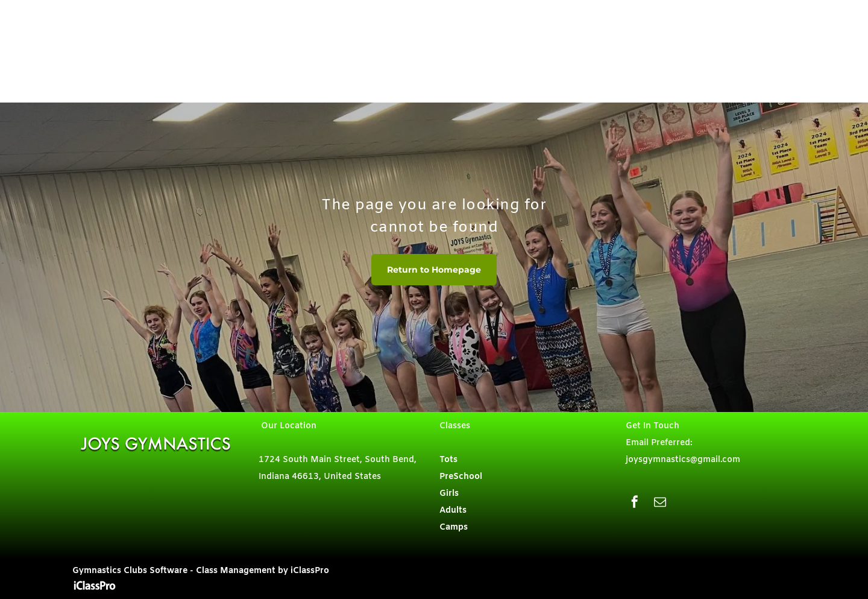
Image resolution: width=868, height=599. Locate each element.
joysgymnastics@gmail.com (683, 460)
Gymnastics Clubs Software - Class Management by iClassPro (201, 571)
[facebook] (635, 503)
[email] (660, 503)
